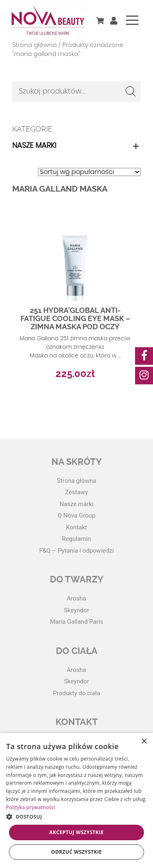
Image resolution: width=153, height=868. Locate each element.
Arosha (76, 598)
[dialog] (76, 800)
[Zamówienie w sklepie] (89, 172)
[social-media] (144, 356)
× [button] (144, 742)
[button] (76, 817)
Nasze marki (34, 146)
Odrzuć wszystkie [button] (76, 852)
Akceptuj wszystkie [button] (76, 832)
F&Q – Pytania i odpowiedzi (76, 551)
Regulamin (76, 539)
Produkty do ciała (77, 693)
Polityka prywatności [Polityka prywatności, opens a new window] (31, 807)
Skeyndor (77, 610)
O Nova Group (76, 515)
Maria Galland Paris (76, 622)
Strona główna (34, 45)
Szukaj (131, 91)
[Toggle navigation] (132, 20)
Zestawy (77, 492)
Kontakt (77, 527)
